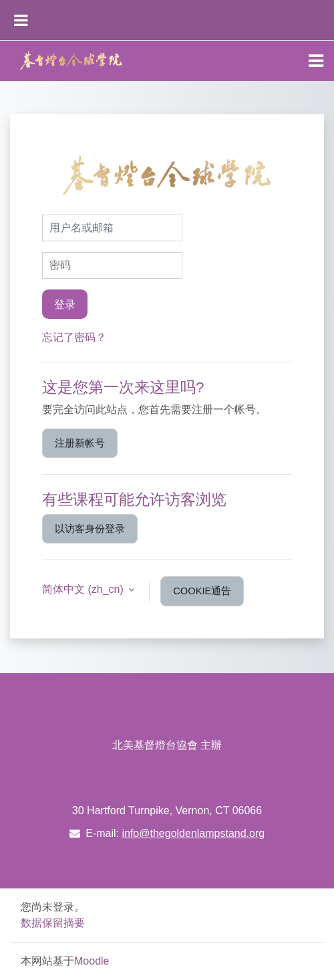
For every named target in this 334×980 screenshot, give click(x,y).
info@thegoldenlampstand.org (193, 833)
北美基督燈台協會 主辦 (167, 745)
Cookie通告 (202, 591)
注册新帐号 (80, 443)
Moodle (92, 961)
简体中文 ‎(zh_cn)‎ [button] (84, 589)
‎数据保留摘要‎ (53, 923)
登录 (65, 304)
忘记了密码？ (74, 337)
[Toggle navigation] (316, 61)
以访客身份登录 (90, 529)
